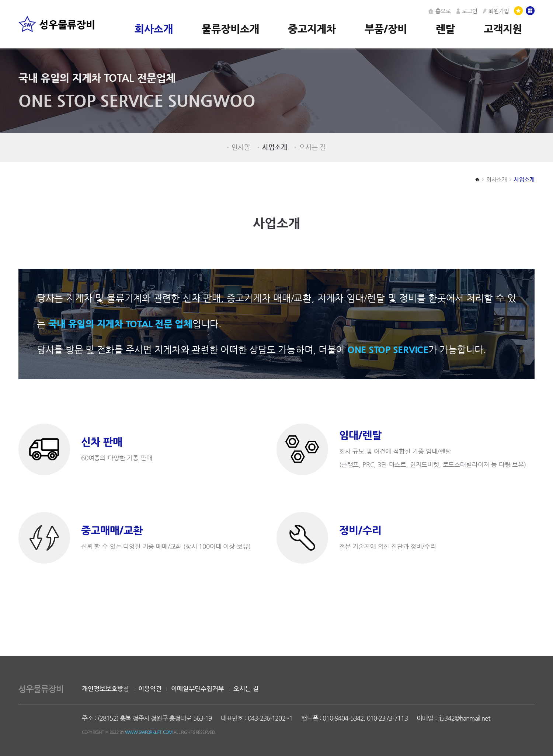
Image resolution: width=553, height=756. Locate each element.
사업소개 (275, 147)
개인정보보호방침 (105, 689)
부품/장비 (386, 29)
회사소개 (154, 29)
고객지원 (503, 29)
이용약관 (150, 689)
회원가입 (496, 11)
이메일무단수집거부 (198, 689)
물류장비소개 (230, 29)
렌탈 (445, 29)
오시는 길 (312, 147)
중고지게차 (312, 29)
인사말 (241, 147)
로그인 (467, 11)
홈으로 (439, 11)
